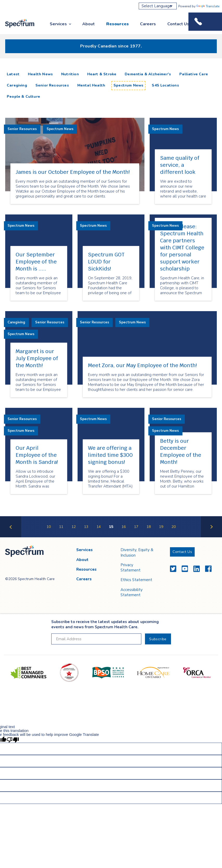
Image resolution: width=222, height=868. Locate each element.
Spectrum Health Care (16, 28)
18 (149, 527)
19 (161, 527)
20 (174, 527)
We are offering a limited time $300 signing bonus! (110, 455)
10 (49, 527)
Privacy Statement (131, 568)
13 (86, 527)
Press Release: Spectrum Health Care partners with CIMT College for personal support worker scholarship (182, 248)
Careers (148, 24)
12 (74, 527)
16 (124, 527)
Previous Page (11, 537)
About (88, 24)
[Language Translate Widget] (158, 6)
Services (58, 24)
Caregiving (17, 85)
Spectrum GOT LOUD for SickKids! (106, 262)
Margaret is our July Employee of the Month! (37, 358)
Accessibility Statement (132, 592)
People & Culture (23, 97)
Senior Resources (52, 85)
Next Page (211, 537)
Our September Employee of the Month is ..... (36, 262)
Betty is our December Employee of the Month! (181, 451)
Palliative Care (194, 74)
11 (61, 527)
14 (99, 527)
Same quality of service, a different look (180, 165)
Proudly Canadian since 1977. (111, 46)
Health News (40, 74)
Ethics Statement (136, 580)
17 (136, 527)
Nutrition (70, 74)
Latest (14, 74)
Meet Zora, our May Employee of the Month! (142, 365)
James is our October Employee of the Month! (73, 172)
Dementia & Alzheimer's (148, 74)
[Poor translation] (13, 740)
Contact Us (178, 24)
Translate (208, 6)
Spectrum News (128, 85)
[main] (111, 303)
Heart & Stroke (102, 74)
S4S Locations (165, 85)
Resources (118, 24)
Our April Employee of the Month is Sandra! (37, 455)
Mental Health (91, 85)
